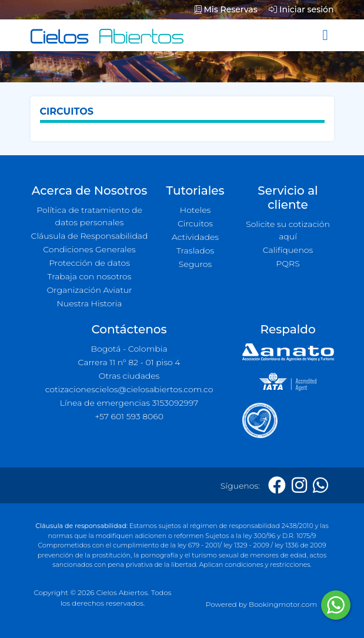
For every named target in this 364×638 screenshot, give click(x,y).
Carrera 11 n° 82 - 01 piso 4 (129, 362)
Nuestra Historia (89, 303)
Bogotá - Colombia (129, 349)
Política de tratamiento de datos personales (89, 216)
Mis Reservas (226, 9)
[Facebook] (277, 485)
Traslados (195, 250)
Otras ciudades (129, 376)
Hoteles (195, 210)
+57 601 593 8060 (129, 416)
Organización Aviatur (89, 290)
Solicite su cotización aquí (288, 230)
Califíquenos (288, 250)
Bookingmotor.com (283, 604)
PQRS (288, 263)
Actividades (195, 237)
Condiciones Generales (89, 249)
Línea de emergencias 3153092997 (129, 403)
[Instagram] (299, 485)
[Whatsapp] (320, 485)
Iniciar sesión (301, 9)
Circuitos (195, 223)
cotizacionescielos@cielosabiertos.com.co (129, 389)
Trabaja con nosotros (90, 276)
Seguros (196, 264)
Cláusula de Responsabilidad (90, 236)
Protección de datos (89, 263)
